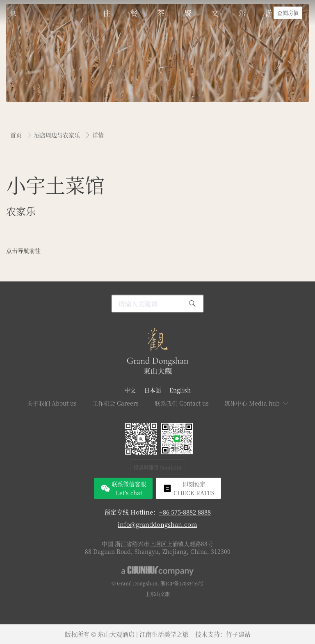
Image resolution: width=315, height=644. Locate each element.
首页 (17, 135)
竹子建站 (238, 634)
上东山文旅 (157, 594)
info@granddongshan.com (157, 524)
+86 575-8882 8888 (185, 512)
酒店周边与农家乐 (58, 135)
